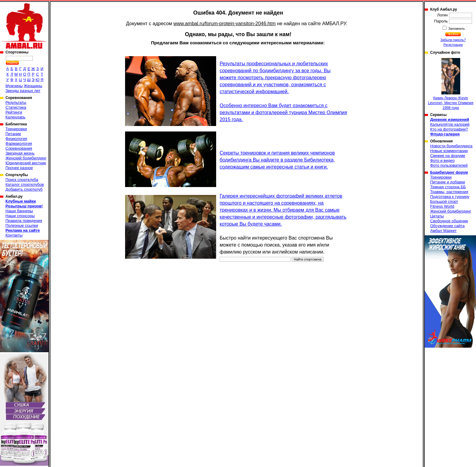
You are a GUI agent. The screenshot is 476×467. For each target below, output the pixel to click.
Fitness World (442, 206)
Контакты (14, 235)
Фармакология (19, 143)
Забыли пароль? (453, 40)
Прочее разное (19, 168)
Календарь (15, 117)
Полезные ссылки (22, 225)
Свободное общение (449, 221)
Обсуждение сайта (447, 226)
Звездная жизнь (20, 153)
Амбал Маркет (443, 231)
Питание (13, 134)
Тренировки (16, 129)
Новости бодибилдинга (451, 146)
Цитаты (437, 216)
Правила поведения (24, 221)
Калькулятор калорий (450, 124)
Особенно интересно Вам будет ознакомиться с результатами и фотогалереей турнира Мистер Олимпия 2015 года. (284, 112)
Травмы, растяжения (449, 192)
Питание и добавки (448, 182)
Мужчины (14, 86)
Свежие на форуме (448, 156)
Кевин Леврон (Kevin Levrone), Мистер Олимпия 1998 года (451, 84)
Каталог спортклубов (25, 184)
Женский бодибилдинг (26, 158)
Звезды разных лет (23, 91)
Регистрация (453, 45)
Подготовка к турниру (450, 197)
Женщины (33, 86)
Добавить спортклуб (24, 189)
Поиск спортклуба (22, 180)
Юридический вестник (26, 163)
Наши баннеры (19, 211)
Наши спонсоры (20, 216)
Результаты (16, 102)
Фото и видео (442, 160)
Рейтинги (14, 112)
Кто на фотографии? (449, 129)
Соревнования (19, 148)
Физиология (16, 139)
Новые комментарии (449, 151)
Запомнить (456, 29)
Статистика (16, 107)
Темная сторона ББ (448, 187)
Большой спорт (444, 201)
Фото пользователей (449, 165)
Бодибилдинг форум (449, 172)
